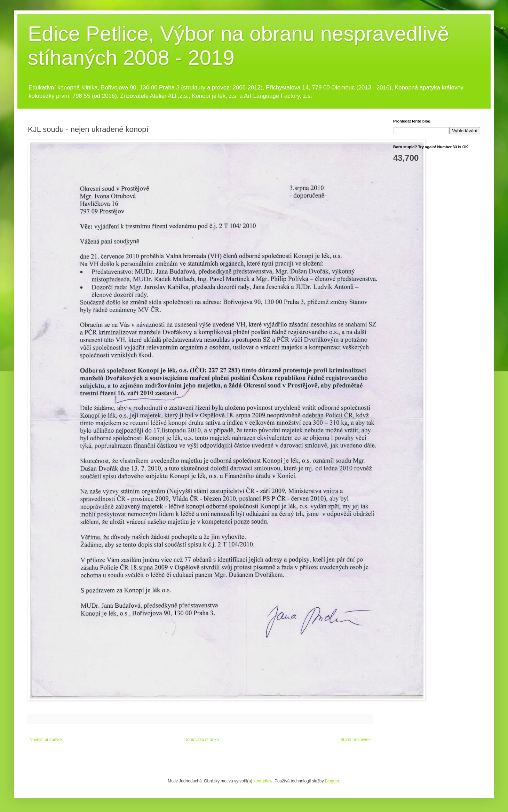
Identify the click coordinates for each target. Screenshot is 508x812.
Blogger (332, 781)
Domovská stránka (202, 740)
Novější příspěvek (46, 740)
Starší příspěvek (355, 740)
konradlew (263, 781)
